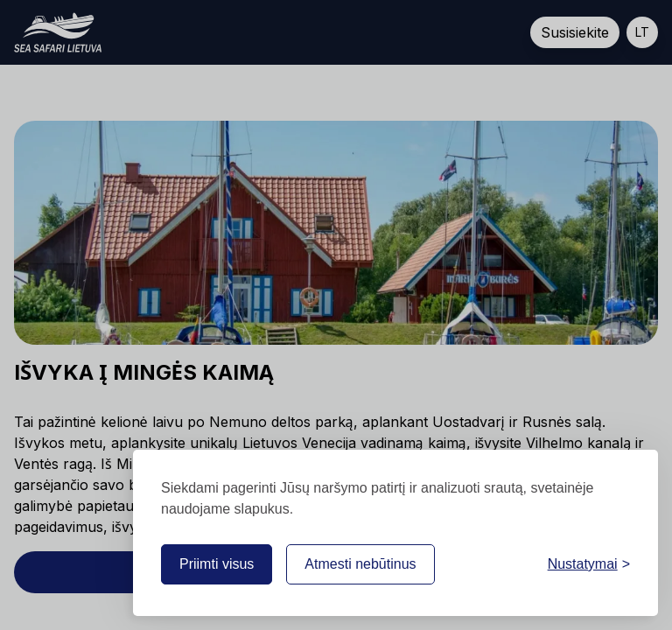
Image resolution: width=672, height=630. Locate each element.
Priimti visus (217, 564)
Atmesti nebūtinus (360, 564)
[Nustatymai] (589, 564)
